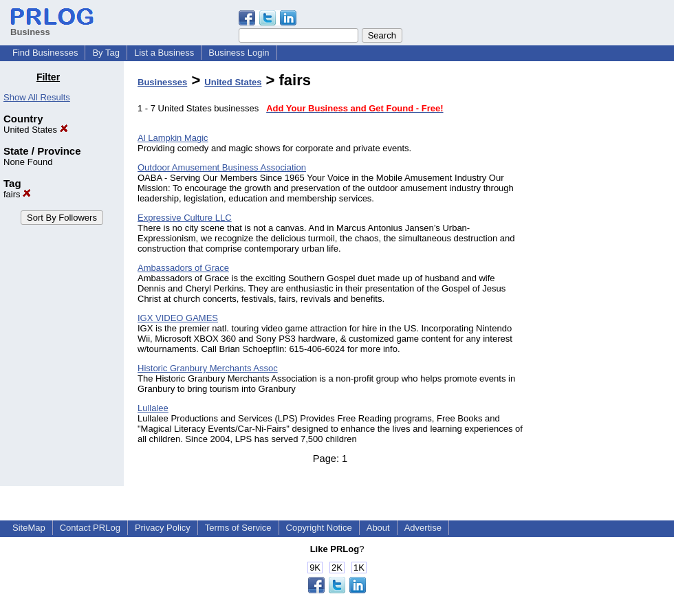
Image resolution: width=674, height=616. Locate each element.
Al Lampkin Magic (173, 138)
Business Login (239, 53)
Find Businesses (45, 53)
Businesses (162, 82)
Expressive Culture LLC (185, 218)
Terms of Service (238, 528)
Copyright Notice (319, 528)
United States (36, 130)
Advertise (423, 528)
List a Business (164, 53)
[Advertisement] (604, 278)
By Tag (106, 53)
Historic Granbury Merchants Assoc (208, 368)
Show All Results (37, 97)
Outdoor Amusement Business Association (222, 167)
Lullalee (153, 408)
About (378, 528)
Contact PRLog (90, 528)
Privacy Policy (163, 528)
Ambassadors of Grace (183, 268)
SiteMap (29, 528)
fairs (17, 194)
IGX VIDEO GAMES (178, 318)
